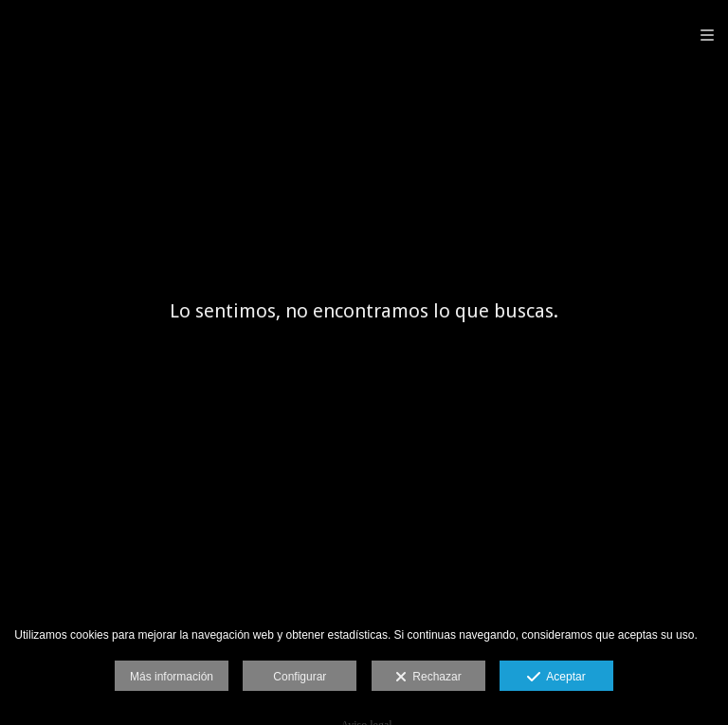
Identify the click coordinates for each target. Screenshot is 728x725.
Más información (172, 677)
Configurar (300, 677)
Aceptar (556, 678)
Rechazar (428, 678)
